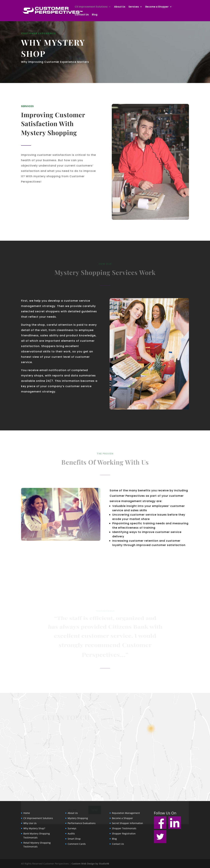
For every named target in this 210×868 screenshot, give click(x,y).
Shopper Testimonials (124, 828)
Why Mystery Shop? (34, 828)
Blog (95, 15)
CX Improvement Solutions (91, 7)
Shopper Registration (124, 834)
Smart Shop (74, 839)
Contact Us (82, 15)
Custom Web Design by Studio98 (90, 864)
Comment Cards (77, 844)
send (95, 811)
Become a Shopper (157, 7)
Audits (71, 834)
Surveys (72, 828)
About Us (120, 7)
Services (134, 7)
